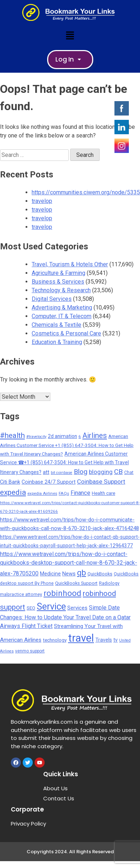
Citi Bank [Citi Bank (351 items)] (10, 482)
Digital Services (52, 299)
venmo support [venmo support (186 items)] (30, 651)
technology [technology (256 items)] (55, 640)
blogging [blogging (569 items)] (101, 472)
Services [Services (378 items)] (77, 608)
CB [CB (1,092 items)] (118, 472)
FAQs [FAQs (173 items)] (64, 493)
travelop (42, 201)
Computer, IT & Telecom (62, 316)
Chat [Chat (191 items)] (129, 473)
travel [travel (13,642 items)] (81, 638)
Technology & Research (61, 290)
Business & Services (58, 282)
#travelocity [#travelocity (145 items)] (36, 437)
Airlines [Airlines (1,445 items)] (95, 435)
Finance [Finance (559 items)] (80, 493)
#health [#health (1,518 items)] (12, 435)
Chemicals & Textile (57, 325)
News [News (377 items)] (69, 574)
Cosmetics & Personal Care (66, 333)
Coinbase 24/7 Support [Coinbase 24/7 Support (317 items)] (49, 482)
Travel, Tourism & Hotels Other (70, 264)
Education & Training (57, 342)
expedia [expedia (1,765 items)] (13, 492)
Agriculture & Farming (58, 273)
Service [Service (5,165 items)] (51, 606)
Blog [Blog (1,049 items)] (81, 472)
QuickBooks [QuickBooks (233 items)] (100, 574)
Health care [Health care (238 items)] (103, 493)
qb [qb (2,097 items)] (82, 573)
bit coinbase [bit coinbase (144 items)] (62, 473)
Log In (70, 59)
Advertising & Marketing (62, 308)
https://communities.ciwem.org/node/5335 (86, 192)
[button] (70, 35)
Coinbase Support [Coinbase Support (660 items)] (101, 482)
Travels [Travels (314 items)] (104, 640)
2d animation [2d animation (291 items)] (62, 436)
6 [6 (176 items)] (80, 437)
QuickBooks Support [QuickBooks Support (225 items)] (76, 583)
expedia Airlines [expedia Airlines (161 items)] (42, 493)
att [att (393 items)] (46, 472)
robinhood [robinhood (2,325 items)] (62, 593)
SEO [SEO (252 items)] (31, 608)
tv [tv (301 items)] (116, 640)
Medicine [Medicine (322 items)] (50, 574)
